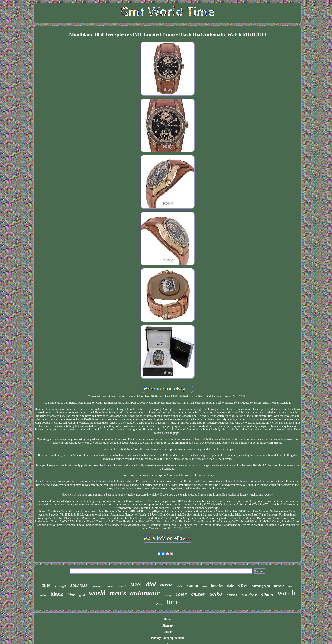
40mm (267, 594)
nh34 (180, 586)
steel (136, 584)
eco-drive (249, 595)
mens (167, 584)
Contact (167, 632)
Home (167, 619)
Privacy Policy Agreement (167, 638)
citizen (198, 594)
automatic (145, 593)
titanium (192, 586)
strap (168, 596)
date (231, 585)
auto (46, 585)
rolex (182, 594)
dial (151, 584)
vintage (60, 585)
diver (159, 604)
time (173, 602)
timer (110, 587)
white (205, 587)
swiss (43, 595)
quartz (121, 586)
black (57, 594)
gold (82, 595)
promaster (97, 586)
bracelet (217, 586)
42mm (243, 586)
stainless (79, 585)
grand (291, 587)
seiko (216, 594)
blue (71, 595)
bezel (232, 595)
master (279, 586)
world (97, 593)
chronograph (261, 586)
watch (286, 593)
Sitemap (167, 626)
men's (118, 593)
